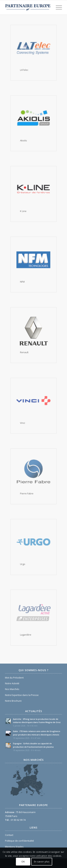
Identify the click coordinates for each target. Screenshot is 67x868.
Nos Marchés (12, 689)
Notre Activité (12, 683)
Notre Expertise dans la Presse (22, 695)
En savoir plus (42, 862)
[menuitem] (57, 7)
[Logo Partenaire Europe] (28, 7)
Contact (9, 835)
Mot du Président (14, 678)
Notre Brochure (13, 701)
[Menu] (57, 7)
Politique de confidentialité (19, 841)
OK (23, 862)
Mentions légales (14, 847)
